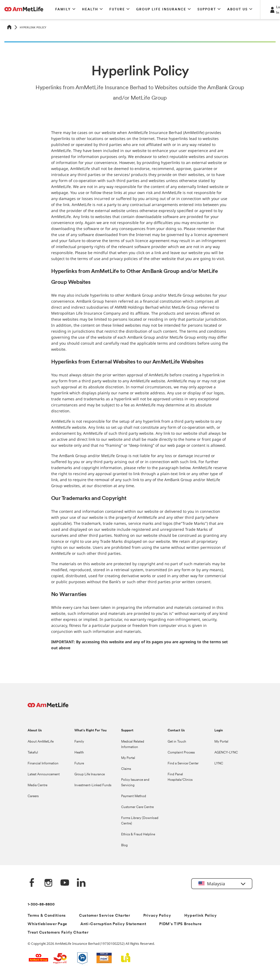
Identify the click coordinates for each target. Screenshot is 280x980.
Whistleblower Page (47, 924)
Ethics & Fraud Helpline (138, 835)
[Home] (9, 27)
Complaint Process (181, 753)
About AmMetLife (41, 742)
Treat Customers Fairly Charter (58, 933)
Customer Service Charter (105, 916)
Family (79, 742)
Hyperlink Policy (201, 916)
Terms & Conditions (47, 916)
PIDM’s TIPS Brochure (180, 924)
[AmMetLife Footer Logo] (48, 708)
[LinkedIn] (81, 883)
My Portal (128, 758)
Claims (126, 769)
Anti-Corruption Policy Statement (113, 924)
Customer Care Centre (137, 807)
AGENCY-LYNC (226, 753)
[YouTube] (65, 883)
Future (79, 764)
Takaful (33, 753)
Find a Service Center (183, 764)
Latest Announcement (44, 775)
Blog (124, 845)
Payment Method (134, 796)
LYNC (219, 764)
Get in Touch (177, 742)
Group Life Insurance (90, 775)
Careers (33, 796)
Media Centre (37, 785)
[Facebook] (32, 883)
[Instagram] (48, 883)
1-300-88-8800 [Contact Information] (41, 905)
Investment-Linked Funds (93, 785)
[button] (65, 10)
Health (79, 753)
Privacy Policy (157, 916)
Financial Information (43, 764)
